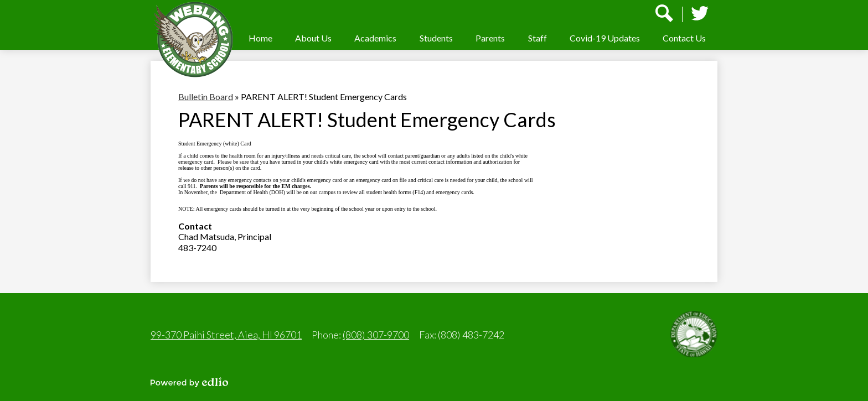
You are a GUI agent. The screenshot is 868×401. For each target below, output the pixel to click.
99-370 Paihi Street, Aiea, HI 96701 (226, 335)
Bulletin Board (206, 97)
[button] (313, 38)
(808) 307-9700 (376, 335)
